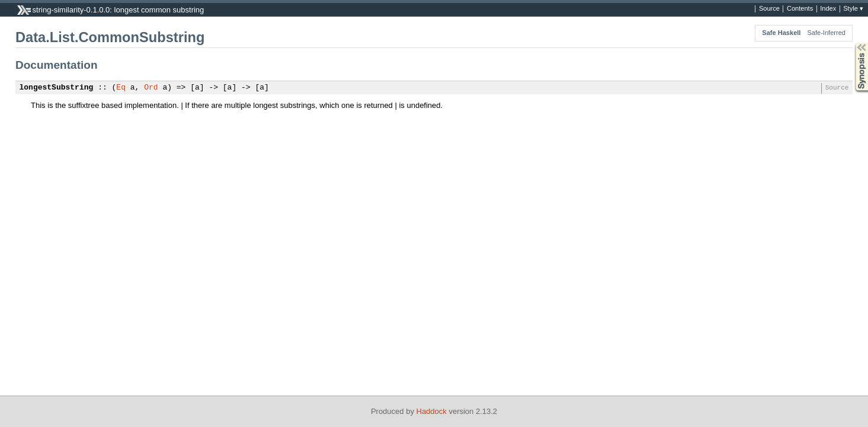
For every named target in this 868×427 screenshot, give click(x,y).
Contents (800, 9)
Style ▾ (853, 9)
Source (769, 9)
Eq (121, 88)
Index (828, 9)
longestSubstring (57, 88)
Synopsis (852, 43)
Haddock (432, 411)
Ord (151, 88)
